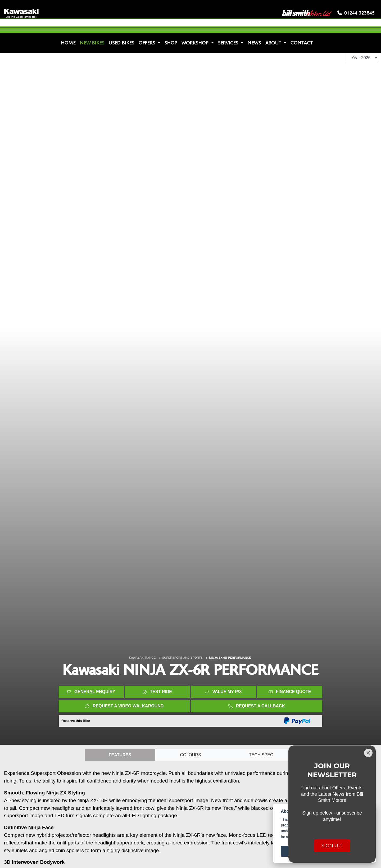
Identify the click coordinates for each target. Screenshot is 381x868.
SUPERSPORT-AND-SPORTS (182, 658)
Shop (171, 43)
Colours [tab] (190, 755)
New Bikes (92, 43)
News (254, 43)
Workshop (196, 43)
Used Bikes (122, 43)
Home (68, 43)
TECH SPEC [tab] (261, 755)
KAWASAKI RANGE (142, 658)
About (274, 43)
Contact (302, 43)
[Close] (368, 753)
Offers (148, 43)
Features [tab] (120, 755)
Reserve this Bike (76, 721)
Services (229, 43)
